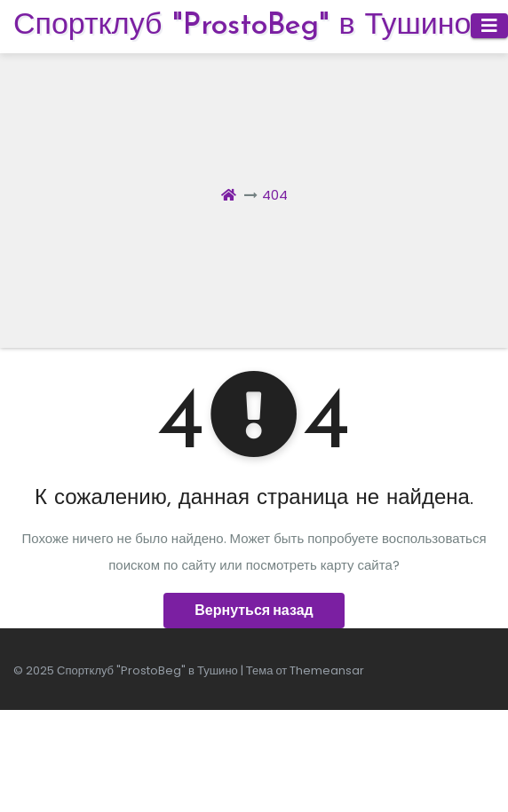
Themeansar (327, 670)
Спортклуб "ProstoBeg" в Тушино (242, 26)
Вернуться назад (254, 610)
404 (275, 195)
